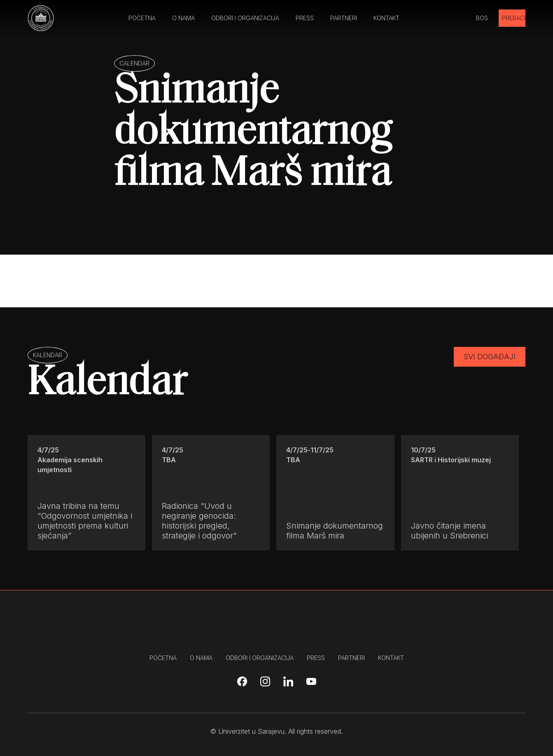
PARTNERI (344, 18)
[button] (486, 18)
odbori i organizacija (260, 658)
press (316, 658)
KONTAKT (386, 18)
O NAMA (183, 18)
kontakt (391, 658)
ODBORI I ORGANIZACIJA (245, 18)
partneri (351, 658)
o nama (201, 658)
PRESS (305, 18)
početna (163, 658)
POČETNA (142, 18)
